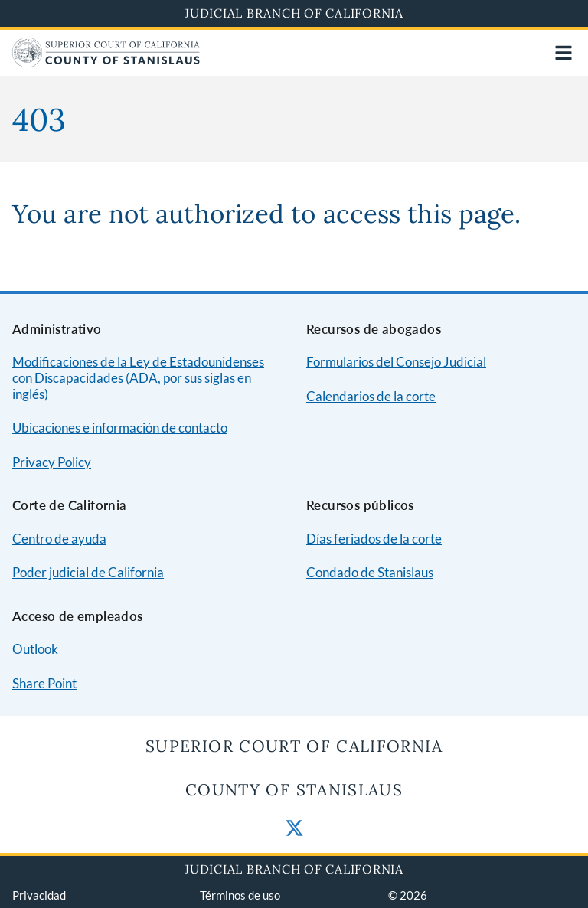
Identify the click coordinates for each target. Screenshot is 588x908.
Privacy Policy (52, 462)
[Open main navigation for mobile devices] (563, 53)
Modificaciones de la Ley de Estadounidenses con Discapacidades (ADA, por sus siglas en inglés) (138, 377)
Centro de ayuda (59, 539)
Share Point (44, 683)
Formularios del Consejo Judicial (396, 362)
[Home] (106, 62)
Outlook (35, 649)
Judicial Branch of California (294, 13)
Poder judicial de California (88, 572)
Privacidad (39, 895)
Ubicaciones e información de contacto (120, 428)
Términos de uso (240, 895)
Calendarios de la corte (371, 396)
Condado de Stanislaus (370, 572)
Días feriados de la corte (374, 539)
